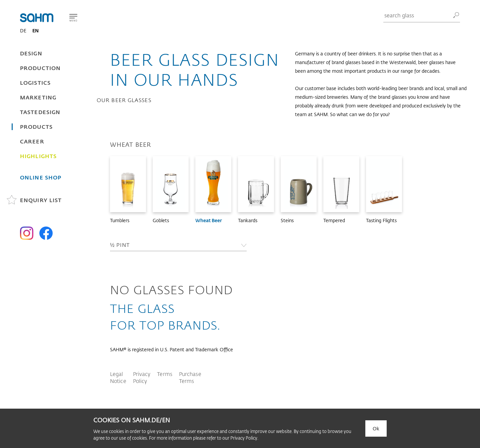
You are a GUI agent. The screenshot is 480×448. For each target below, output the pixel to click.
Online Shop (41, 177)
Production (40, 68)
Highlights (38, 156)
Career (32, 141)
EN (35, 31)
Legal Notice (118, 377)
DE (23, 31)
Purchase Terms (190, 377)
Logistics (35, 83)
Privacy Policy (142, 377)
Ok (376, 428)
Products (36, 127)
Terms (165, 374)
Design (31, 53)
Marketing (38, 97)
